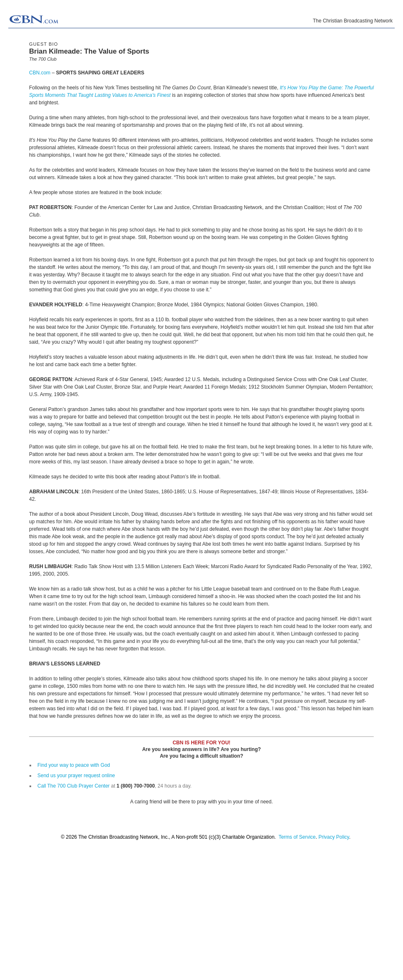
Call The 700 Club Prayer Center (74, 786)
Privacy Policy (334, 837)
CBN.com (40, 73)
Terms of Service (297, 837)
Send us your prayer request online (76, 776)
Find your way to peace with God (74, 765)
